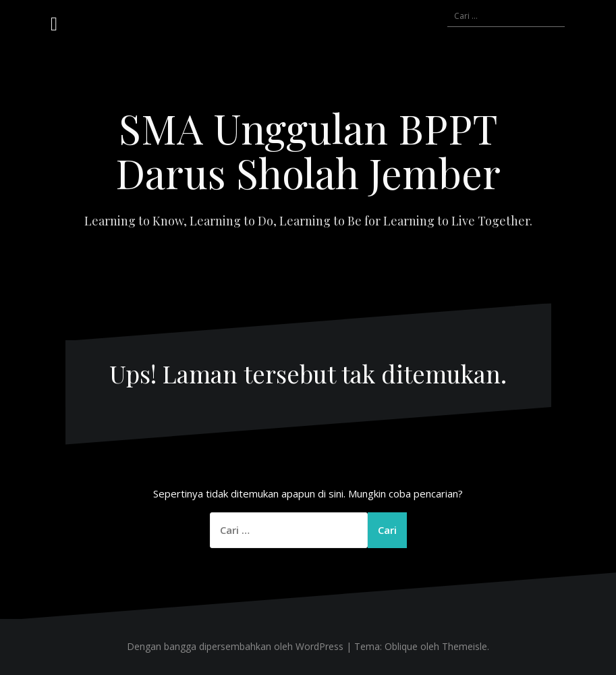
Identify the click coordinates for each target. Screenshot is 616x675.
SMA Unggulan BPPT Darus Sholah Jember (308, 150)
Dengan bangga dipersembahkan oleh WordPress (235, 646)
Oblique (401, 646)
